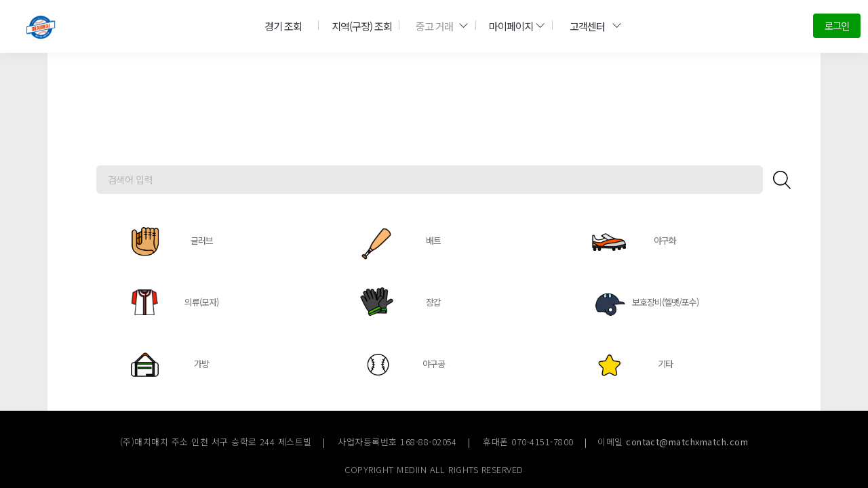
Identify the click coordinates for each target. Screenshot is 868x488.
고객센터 (591, 25)
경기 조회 (280, 25)
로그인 (836, 25)
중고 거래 (437, 25)
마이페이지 (512, 25)
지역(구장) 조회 (357, 25)
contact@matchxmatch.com (687, 442)
